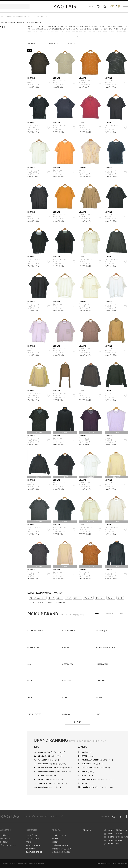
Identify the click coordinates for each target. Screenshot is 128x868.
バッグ (32, 603)
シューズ (41, 603)
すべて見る (78, 722)
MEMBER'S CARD (33, 845)
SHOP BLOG (31, 849)
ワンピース (88, 598)
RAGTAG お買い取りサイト (117, 830)
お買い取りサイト (33, 839)
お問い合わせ (86, 830)
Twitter (120, 816)
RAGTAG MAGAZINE (34, 852)
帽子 (50, 603)
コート (120, 598)
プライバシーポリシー (8, 845)
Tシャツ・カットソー (38, 598)
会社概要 (55, 839)
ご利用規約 (4, 842)
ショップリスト (32, 835)
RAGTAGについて (7, 839)
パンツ (68, 598)
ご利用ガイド (5, 835)
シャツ (51, 598)
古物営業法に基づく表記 (61, 852)
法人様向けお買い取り (60, 845)
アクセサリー (60, 603)
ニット (60, 598)
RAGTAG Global (113, 844)
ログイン (90, 6)
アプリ (29, 842)
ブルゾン (111, 598)
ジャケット (100, 598)
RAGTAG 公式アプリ (115, 833)
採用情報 (55, 842)
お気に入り (98, 7)
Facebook (127, 816)
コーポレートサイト (59, 835)
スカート (77, 598)
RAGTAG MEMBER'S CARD (118, 837)
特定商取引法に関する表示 (62, 849)
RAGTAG (10, 816)
